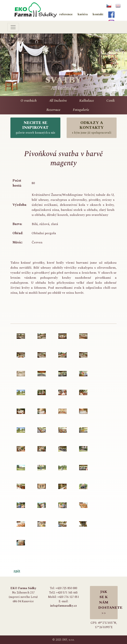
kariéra (83, 14)
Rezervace (53, 110)
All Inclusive (58, 101)
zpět (17, 571)
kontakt (98, 14)
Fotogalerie (81, 110)
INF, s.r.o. (68, 640)
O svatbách (29, 101)
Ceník (111, 101)
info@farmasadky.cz (63, 606)
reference (66, 14)
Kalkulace (87, 101)
